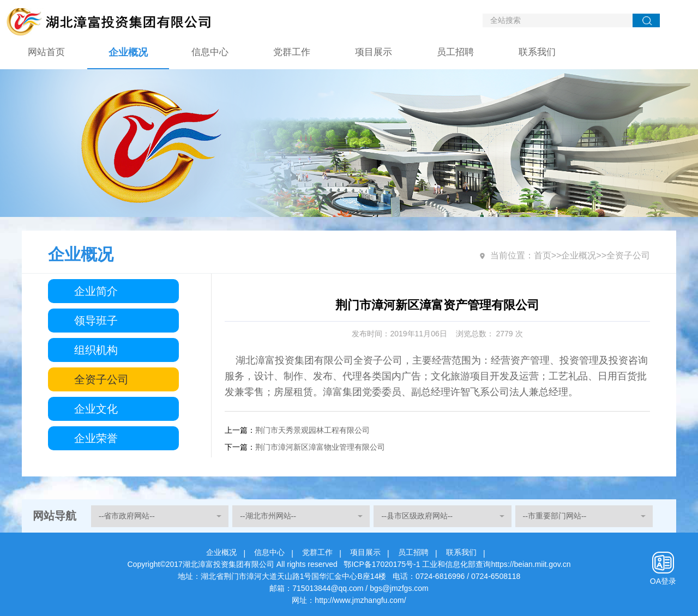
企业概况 (128, 52)
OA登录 (663, 581)
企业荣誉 (96, 438)
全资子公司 (101, 379)
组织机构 (96, 350)
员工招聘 (455, 52)
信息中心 (210, 52)
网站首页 (46, 52)
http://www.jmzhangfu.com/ (360, 600)
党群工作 (292, 52)
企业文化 (96, 409)
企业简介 (96, 291)
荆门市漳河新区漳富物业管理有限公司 (320, 447)
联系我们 (537, 52)
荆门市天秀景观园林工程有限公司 (312, 430)
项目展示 (374, 52)
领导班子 (96, 321)
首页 (543, 255)
